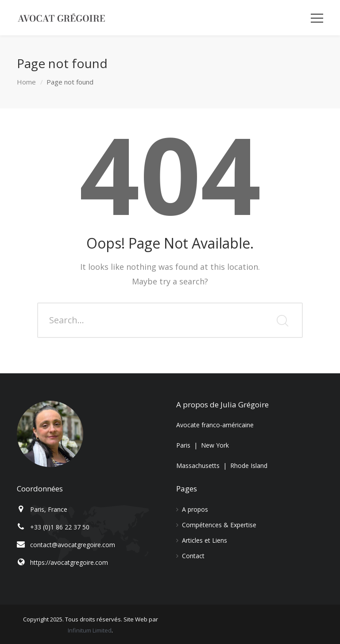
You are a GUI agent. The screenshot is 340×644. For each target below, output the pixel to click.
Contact (193, 556)
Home (26, 82)
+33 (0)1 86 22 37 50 (60, 527)
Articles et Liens (205, 540)
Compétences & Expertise (219, 525)
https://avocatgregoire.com (69, 562)
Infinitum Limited (90, 630)
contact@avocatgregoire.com (73, 545)
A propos (195, 509)
